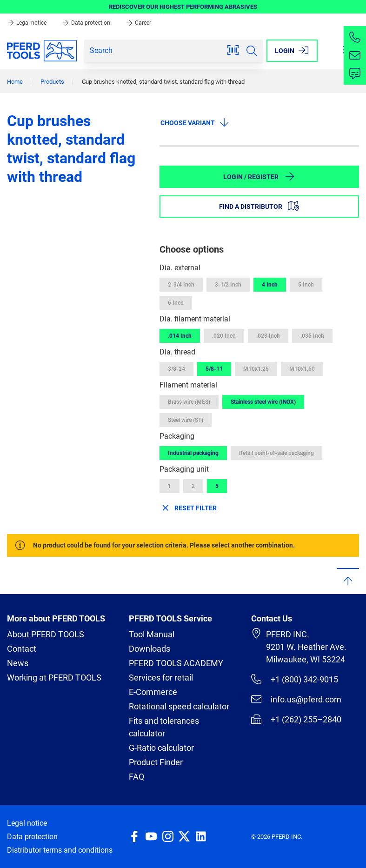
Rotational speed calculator (179, 706)
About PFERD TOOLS (46, 634)
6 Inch (176, 303)
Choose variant (195, 122)
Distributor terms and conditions (60, 850)
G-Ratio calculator (161, 748)
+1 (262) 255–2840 (296, 719)
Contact (22, 649)
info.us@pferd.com (296, 699)
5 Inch (306, 285)
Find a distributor (259, 206)
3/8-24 (176, 369)
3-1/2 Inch (228, 285)
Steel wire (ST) (186, 420)
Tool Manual (152, 634)
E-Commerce (153, 692)
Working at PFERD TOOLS (54, 678)
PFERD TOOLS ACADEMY (176, 663)
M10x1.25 (256, 369)
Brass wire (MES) (189, 402)
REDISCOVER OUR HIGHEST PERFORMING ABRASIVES (183, 7)
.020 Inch (224, 336)
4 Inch (270, 285)
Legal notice (27, 23)
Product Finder (156, 762)
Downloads (150, 649)
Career (138, 23)
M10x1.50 (302, 369)
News (18, 663)
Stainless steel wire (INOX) (263, 402)
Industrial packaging (193, 453)
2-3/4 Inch (181, 285)
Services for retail (161, 678)
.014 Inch (180, 336)
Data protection (87, 23)
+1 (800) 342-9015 (295, 679)
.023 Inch (268, 336)
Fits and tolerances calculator (164, 727)
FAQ (136, 777)
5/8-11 (214, 369)
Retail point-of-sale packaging (276, 453)
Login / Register (259, 176)
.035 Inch (312, 336)
